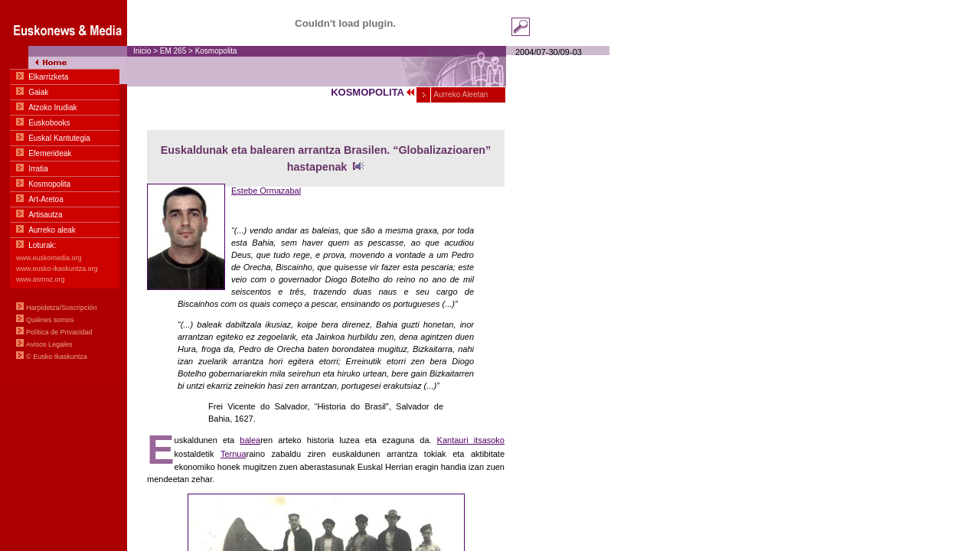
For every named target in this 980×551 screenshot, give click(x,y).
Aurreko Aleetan (460, 95)
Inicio (142, 51)
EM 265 (173, 51)
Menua (64, 191)
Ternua (234, 454)
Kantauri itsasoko (471, 440)
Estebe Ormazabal (266, 191)
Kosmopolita (216, 51)
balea (250, 440)
